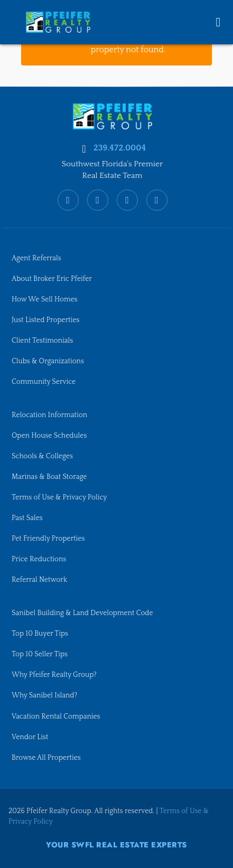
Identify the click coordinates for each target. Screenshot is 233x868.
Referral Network (39, 580)
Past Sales (27, 518)
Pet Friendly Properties (48, 539)
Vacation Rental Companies (56, 716)
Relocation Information (49, 415)
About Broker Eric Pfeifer (52, 279)
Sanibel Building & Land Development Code (82, 613)
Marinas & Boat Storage (49, 477)
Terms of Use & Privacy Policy (59, 497)
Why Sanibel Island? (44, 695)
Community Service (44, 382)
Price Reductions (39, 559)
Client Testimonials (42, 341)
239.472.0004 (120, 148)
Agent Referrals (36, 258)
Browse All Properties (46, 758)
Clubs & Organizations (48, 361)
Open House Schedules (49, 436)
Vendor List (30, 737)
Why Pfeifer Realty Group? (54, 675)
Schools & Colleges (42, 456)
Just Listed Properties (46, 320)
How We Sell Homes (45, 299)
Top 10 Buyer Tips (40, 634)
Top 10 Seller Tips (40, 654)
